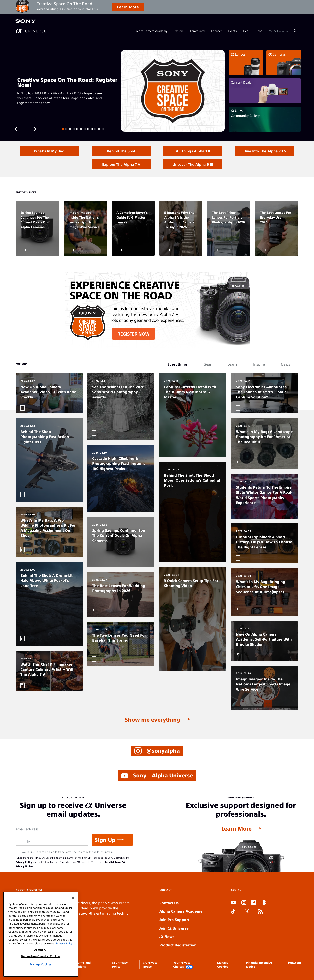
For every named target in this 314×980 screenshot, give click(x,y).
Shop (259, 31)
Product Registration (178, 945)
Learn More (128, 7)
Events (232, 31)
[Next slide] (31, 129)
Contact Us (169, 903)
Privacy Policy (24, 862)
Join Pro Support (174, 920)
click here (115, 862)
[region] (41, 934)
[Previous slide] (19, 129)
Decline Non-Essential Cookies (41, 956)
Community (197, 31)
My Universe (279, 31)
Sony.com (294, 962)
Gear (246, 31)
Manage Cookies (41, 964)
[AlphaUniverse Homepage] (31, 31)
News (167, 936)
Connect (216, 31)
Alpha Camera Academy (152, 31)
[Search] (295, 31)
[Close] (73, 898)
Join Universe (174, 928)
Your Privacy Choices (183, 965)
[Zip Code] (52, 842)
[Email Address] (52, 829)
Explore (179, 31)
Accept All (41, 950)
